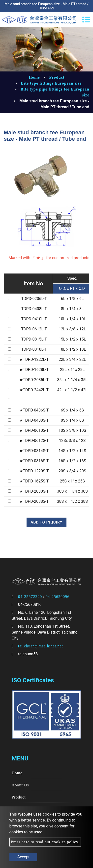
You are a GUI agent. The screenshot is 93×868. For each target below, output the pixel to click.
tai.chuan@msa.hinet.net (41, 646)
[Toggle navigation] (86, 20)
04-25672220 (30, 597)
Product (57, 77)
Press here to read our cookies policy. (45, 842)
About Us (20, 785)
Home (34, 77)
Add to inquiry (46, 522)
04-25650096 (58, 597)
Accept (23, 857)
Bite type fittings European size (51, 83)
